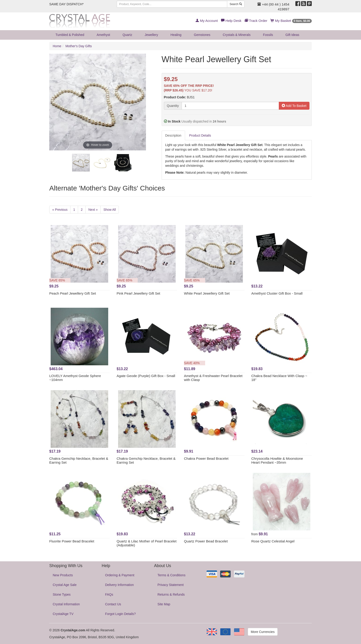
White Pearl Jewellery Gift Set (207, 293)
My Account (207, 21)
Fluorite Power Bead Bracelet (72, 541)
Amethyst (103, 35)
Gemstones (202, 35)
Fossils (268, 35)
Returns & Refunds (171, 594)
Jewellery (151, 35)
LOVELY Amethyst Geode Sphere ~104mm (75, 378)
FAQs (109, 594)
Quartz (127, 35)
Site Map (164, 604)
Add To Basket (294, 106)
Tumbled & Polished (70, 35)
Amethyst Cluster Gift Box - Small (277, 293)
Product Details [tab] (200, 135)
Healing (176, 35)
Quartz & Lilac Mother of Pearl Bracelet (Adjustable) (147, 543)
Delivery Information (120, 585)
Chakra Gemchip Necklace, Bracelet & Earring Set (79, 460)
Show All (110, 210)
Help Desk (231, 21)
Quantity (173, 106)
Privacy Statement (171, 585)
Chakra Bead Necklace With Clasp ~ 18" (279, 378)
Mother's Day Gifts (79, 46)
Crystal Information (66, 604)
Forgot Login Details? (121, 614)
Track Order (256, 21)
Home (57, 46)
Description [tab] (173, 135)
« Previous (60, 210)
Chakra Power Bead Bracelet (206, 458)
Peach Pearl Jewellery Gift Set (73, 293)
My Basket (291, 21)
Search (236, 4)
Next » (93, 210)
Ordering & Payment (120, 575)
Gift (292, 35)
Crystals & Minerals (237, 35)
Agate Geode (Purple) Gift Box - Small (146, 376)
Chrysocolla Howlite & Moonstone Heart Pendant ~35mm (277, 460)
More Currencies (263, 632)
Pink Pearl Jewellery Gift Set (138, 293)
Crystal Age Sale (65, 585)
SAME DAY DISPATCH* (66, 4)
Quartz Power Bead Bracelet (206, 541)
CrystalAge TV (63, 614)
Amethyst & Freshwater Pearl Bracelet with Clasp (213, 378)
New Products (63, 575)
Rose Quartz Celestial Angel (273, 541)
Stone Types (62, 594)
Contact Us (113, 604)
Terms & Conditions (171, 575)
